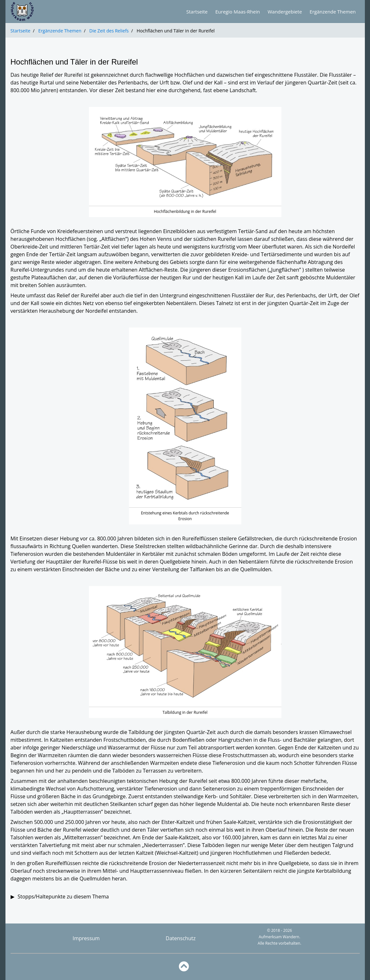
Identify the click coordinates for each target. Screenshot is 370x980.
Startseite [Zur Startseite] (197, 12)
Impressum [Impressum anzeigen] (86, 938)
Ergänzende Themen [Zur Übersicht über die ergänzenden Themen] (333, 12)
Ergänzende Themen (60, 31)
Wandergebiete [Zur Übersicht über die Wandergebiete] (285, 12)
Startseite (21, 31)
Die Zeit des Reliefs (109, 31)
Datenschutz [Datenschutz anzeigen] (181, 938)
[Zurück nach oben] (185, 967)
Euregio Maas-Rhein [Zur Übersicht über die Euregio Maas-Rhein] (238, 12)
